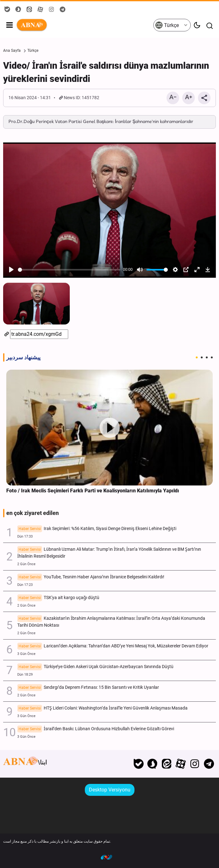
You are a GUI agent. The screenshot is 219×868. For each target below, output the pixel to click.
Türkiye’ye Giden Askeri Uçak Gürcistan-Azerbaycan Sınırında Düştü (95, 667)
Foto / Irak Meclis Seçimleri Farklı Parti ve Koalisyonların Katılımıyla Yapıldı (93, 491)
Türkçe (167, 25)
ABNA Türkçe (85, 25)
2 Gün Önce (26, 564)
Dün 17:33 (25, 536)
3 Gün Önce (26, 654)
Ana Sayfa (12, 51)
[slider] (69, 270)
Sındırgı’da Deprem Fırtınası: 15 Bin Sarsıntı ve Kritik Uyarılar (88, 688)
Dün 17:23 (25, 585)
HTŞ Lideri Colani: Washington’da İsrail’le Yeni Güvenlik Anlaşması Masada (102, 709)
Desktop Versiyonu (110, 790)
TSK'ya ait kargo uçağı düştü (58, 598)
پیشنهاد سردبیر (23, 357)
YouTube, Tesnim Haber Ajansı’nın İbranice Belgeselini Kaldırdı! (91, 577)
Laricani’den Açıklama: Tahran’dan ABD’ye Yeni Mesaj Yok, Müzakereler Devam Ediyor (113, 646)
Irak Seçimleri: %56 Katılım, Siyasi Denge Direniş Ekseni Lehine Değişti (97, 529)
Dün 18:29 (25, 675)
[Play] (11, 270)
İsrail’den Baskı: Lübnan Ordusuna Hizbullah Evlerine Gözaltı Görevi (96, 729)
